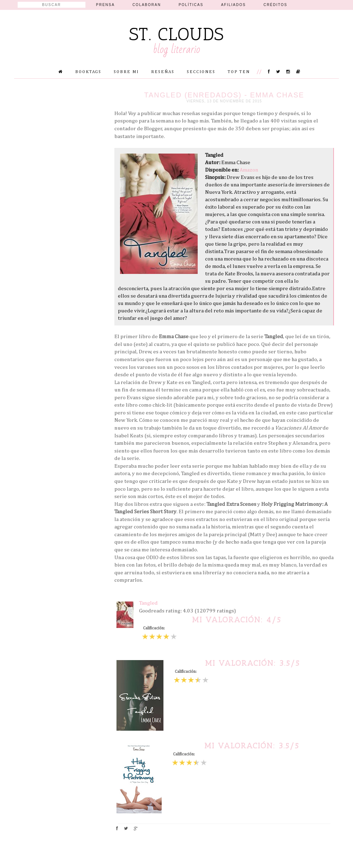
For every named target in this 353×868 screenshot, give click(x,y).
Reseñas (163, 72)
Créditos (275, 5)
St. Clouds (177, 34)
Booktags (88, 72)
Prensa (105, 5)
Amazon (249, 170)
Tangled (148, 603)
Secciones (201, 72)
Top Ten (239, 72)
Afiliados (233, 5)
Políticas (191, 5)
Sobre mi (126, 72)
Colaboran (147, 5)
